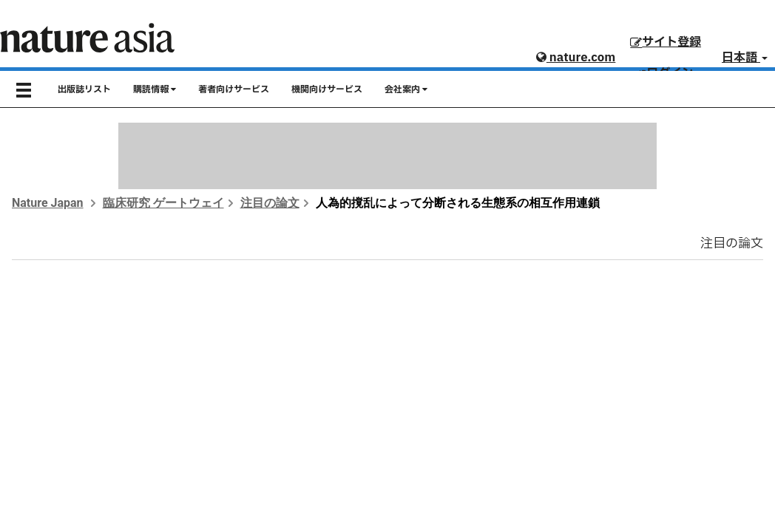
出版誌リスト (84, 89)
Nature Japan (48, 203)
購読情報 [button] (155, 89)
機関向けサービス (327, 89)
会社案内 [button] (406, 89)
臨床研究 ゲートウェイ (163, 203)
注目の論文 (270, 203)
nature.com (576, 58)
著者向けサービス (234, 89)
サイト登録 (666, 42)
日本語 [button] (745, 58)
